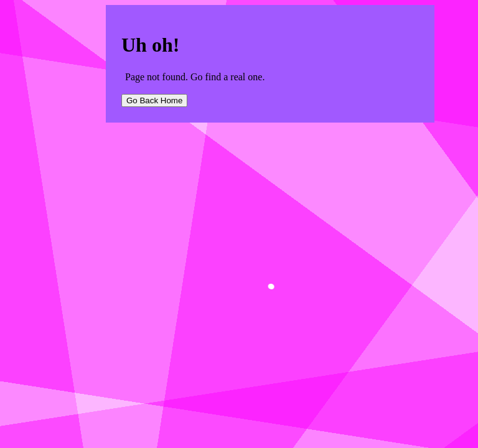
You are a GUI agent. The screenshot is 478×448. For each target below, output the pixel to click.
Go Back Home (154, 100)
